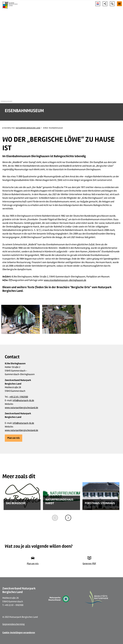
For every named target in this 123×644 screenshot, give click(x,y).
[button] (14, 438)
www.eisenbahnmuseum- (57, 280)
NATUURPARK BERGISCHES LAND (28, 128)
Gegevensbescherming (14, 624)
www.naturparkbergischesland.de (21, 408)
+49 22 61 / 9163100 (19, 397)
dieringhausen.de (78, 280)
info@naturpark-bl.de (23, 400)
